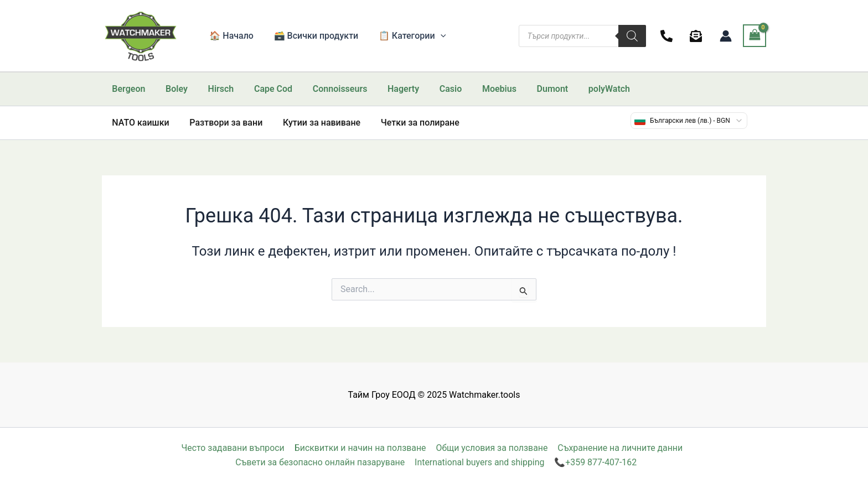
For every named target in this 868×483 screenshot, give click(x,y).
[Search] (632, 36)
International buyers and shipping (480, 462)
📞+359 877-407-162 (596, 462)
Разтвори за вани (222, 123)
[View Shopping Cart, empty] (755, 36)
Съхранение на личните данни (620, 448)
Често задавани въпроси (233, 448)
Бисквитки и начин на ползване (360, 448)
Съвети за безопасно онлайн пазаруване (321, 462)
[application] (434, 36)
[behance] (698, 36)
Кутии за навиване (315, 123)
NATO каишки (139, 123)
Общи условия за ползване (492, 448)
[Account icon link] (726, 36)
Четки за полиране (411, 123)
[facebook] (668, 36)
